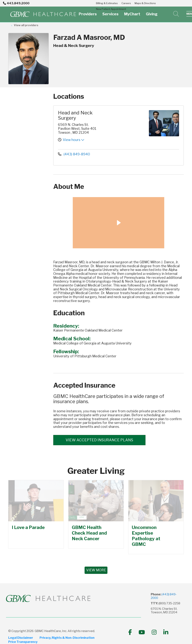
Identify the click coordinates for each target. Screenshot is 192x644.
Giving (152, 12)
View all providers (26, 25)
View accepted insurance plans (99, 440)
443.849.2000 (16, 3)
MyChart (132, 12)
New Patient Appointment (111, 9)
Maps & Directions (145, 3)
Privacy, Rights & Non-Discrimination (67, 638)
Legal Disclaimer (21, 638)
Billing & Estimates (107, 3)
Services (110, 12)
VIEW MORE (96, 570)
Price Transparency (23, 642)
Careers (126, 3)
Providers (88, 12)
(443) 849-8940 (74, 154)
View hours (74, 140)
